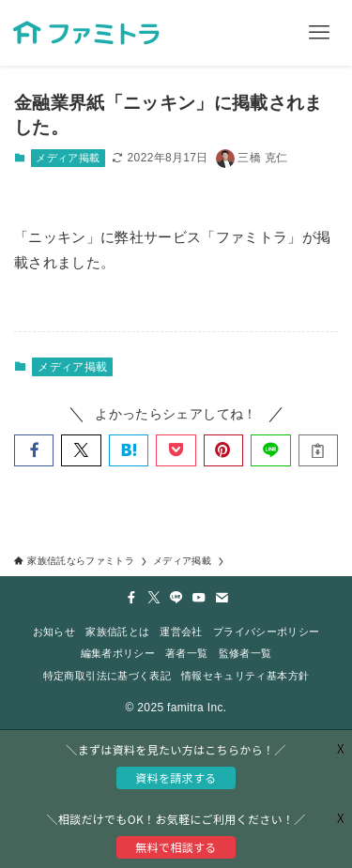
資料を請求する (176, 777)
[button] (34, 451)
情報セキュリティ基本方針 (245, 676)
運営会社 (181, 632)
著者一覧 (186, 653)
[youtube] (199, 598)
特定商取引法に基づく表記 (107, 676)
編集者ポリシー (118, 653)
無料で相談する (176, 847)
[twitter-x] (154, 598)
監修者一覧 (245, 653)
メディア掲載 (68, 158)
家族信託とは (117, 632)
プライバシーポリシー (266, 632)
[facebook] (131, 598)
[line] (176, 598)
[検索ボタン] (253, 33)
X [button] (341, 817)
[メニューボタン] (319, 33)
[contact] (222, 598)
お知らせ (54, 632)
